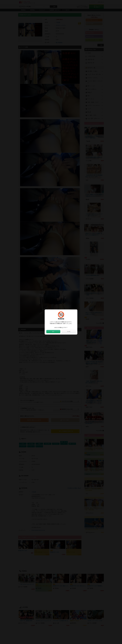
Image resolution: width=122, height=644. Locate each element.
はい (53, 332)
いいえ (69, 332)
